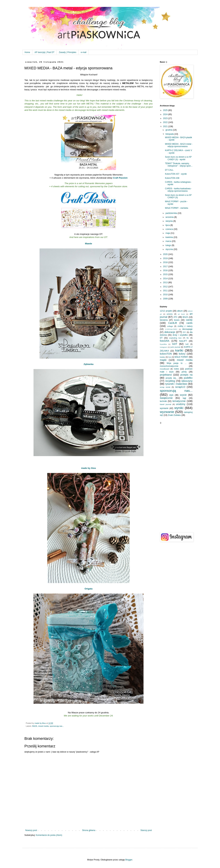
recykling (170, 381)
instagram (163, 347)
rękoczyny (187, 381)
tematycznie (179, 401)
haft (187, 344)
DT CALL (169, 170)
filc (188, 338)
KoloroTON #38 (172, 178)
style (171, 395)
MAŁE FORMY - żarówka (177, 208)
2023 (166, 118)
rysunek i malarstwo (176, 384)
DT (161, 338)
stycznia (170, 249)
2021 (166, 126)
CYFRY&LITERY (171, 329)
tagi (184, 398)
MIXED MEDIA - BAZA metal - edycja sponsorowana (179, 145)
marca (169, 241)
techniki (163, 401)
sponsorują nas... (57, 726)
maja (168, 233)
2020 (166, 254)
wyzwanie (167, 412)
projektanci (166, 375)
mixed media (43, 726)
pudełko (188, 378)
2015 (166, 274)
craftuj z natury (185, 326)
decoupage (187, 329)
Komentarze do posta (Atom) (49, 835)
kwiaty (162, 357)
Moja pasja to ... (177, 363)
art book (181, 314)
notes (176, 369)
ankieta (170, 314)
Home (27, 52)
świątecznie (166, 398)
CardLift (173, 323)
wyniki (179, 408)
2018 (166, 262)
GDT (175, 344)
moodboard (165, 369)
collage (170, 326)
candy (189, 320)
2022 (166, 122)
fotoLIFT (183, 341)
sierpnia (169, 221)
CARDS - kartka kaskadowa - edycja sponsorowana (178, 190)
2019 (166, 258)
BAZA (35, 726)
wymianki (164, 408)
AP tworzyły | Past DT (45, 52)
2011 (166, 291)
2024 (166, 114)
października (172, 213)
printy (184, 372)
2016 (166, 270)
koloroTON (166, 354)
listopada (170, 134)
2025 (166, 110)
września (170, 217)
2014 (166, 279)
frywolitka (163, 344)
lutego (169, 245)
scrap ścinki (165, 387)
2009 (166, 299)
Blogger (129, 860)
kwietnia (170, 237)
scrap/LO (180, 387)
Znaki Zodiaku (174, 415)
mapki (163, 360)
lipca (168, 225)
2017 (166, 267)
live (170, 357)
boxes (177, 320)
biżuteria (164, 320)
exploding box (175, 338)
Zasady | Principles (68, 52)
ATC (175, 317)
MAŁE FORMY (181, 357)
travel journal (166, 404)
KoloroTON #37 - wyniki (176, 174)
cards (189, 323)
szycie (183, 395)
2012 (166, 287)
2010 (166, 295)
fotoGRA (165, 341)
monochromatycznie (169, 366)
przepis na (186, 375)
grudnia (169, 130)
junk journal (175, 347)
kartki (179, 350)
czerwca (170, 229)
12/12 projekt (166, 311)
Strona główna (89, 830)
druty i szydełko (180, 335)
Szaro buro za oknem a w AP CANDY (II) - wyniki (178, 158)
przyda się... (172, 378)
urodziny (181, 404)
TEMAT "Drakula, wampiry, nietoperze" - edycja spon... (179, 165)
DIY (184, 332)
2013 (166, 283)
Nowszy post (31, 830)
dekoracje (170, 332)
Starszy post (146, 830)
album (180, 311)
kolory (182, 354)
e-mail (84, 52)
